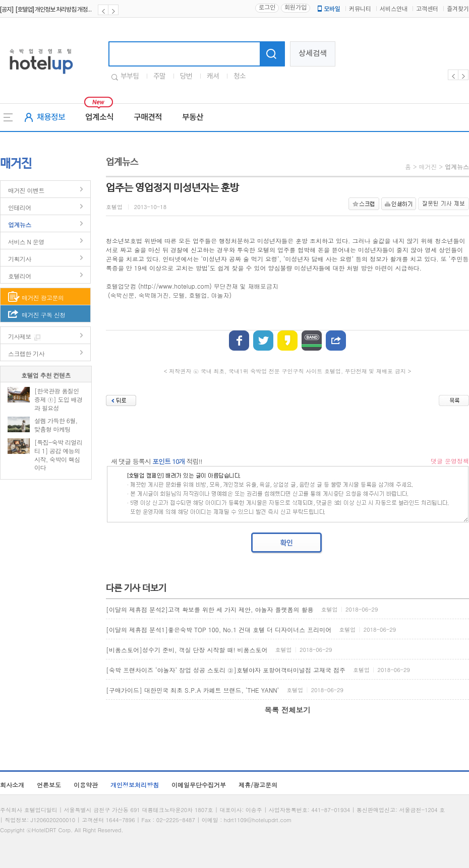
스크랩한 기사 (26, 353)
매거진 (428, 166)
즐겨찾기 (458, 9)
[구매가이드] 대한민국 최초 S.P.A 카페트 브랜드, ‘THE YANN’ (192, 690)
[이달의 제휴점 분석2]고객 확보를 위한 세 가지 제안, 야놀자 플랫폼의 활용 (210, 609)
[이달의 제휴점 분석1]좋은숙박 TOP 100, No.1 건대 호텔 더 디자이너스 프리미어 (219, 629)
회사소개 (12, 785)
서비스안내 (394, 9)
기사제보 (20, 336)
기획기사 (20, 259)
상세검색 (313, 54)
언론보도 (49, 785)
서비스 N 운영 (26, 242)
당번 (186, 77)
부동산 (193, 117)
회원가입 (296, 8)
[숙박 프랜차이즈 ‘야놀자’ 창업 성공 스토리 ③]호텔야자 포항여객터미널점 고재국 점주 (226, 670)
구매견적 (148, 117)
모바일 (328, 9)
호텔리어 (20, 276)
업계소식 (99, 117)
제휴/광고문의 (258, 785)
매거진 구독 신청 (44, 315)
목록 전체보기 (287, 710)
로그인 (267, 8)
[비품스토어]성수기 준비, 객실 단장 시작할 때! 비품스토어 (187, 650)
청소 (240, 77)
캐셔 (213, 77)
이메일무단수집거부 (199, 785)
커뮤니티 (360, 9)
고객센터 (427, 9)
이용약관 (86, 785)
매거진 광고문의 (43, 297)
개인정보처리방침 (135, 785)
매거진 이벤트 (26, 190)
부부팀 (130, 77)
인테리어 (20, 207)
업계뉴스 (20, 224)
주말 (159, 77)
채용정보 (51, 117)
